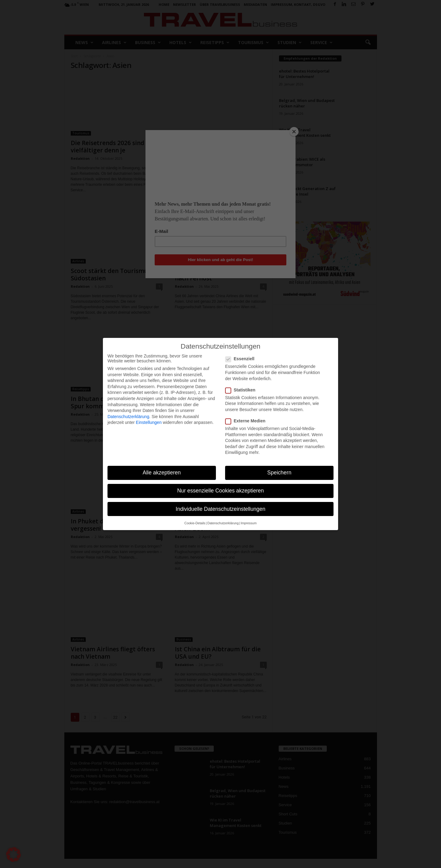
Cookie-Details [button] (195, 523)
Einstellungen (149, 422)
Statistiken (242, 390)
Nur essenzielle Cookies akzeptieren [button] (220, 491)
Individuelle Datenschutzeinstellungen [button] (221, 509)
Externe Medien (247, 421)
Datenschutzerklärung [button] (223, 523)
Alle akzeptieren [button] (162, 473)
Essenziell (242, 359)
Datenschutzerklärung (128, 417)
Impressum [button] (249, 523)
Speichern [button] (279, 473)
